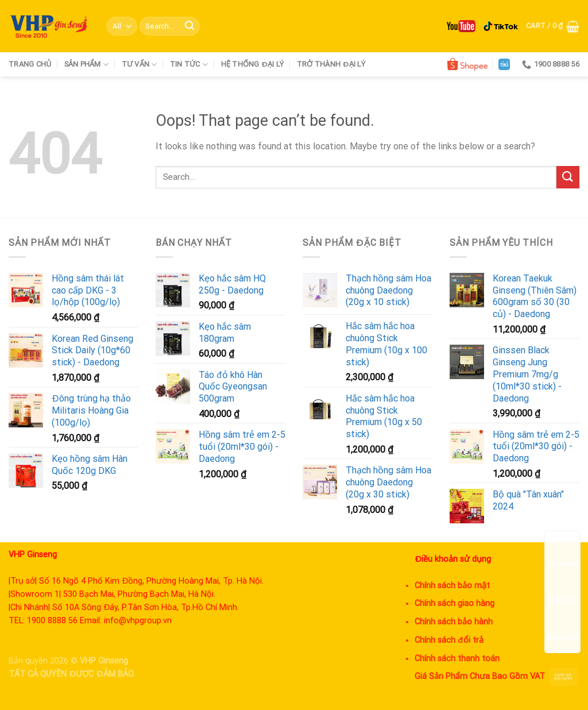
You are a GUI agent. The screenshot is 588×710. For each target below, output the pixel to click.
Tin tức (189, 65)
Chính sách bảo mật (452, 586)
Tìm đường (562, 553)
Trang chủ (30, 64)
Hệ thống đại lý (253, 64)
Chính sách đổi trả (449, 640)
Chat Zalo (562, 590)
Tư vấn (140, 65)
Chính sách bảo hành (454, 622)
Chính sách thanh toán (457, 659)
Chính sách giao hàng (454, 603)
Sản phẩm (87, 65)
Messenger (562, 626)
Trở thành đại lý (331, 64)
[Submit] (189, 26)
